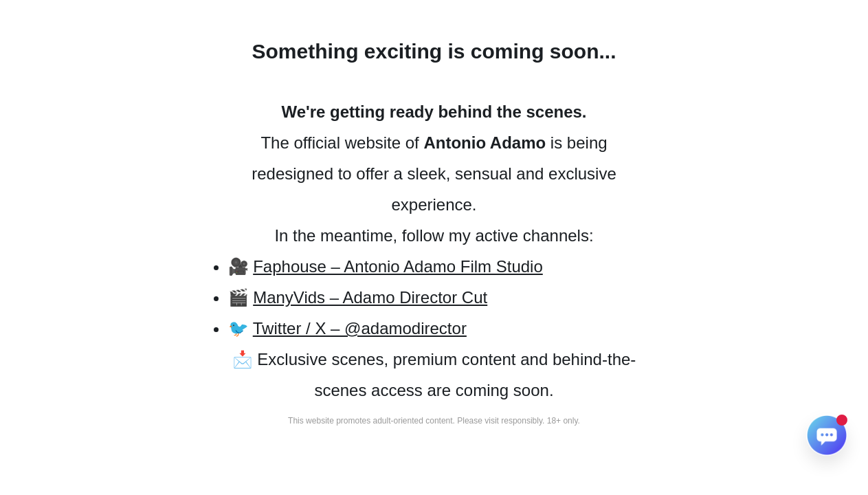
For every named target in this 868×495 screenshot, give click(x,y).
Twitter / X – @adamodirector (360, 328)
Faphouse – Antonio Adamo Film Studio (398, 266)
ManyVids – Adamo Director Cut (370, 297)
